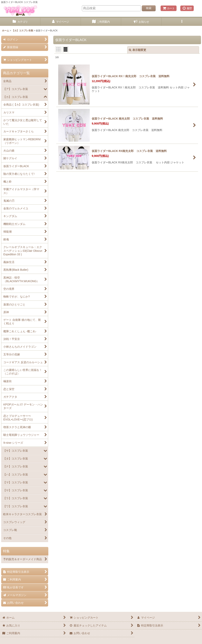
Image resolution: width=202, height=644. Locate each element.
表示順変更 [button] (137, 50)
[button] (182, 22)
